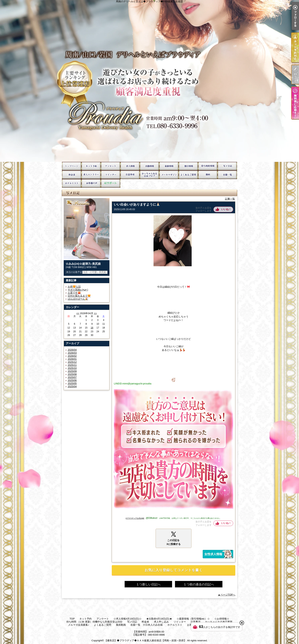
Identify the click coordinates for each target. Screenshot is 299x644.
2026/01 (72, 359)
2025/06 (72, 380)
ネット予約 (91, 166)
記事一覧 (230, 199)
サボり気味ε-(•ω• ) (78, 290)
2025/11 (72, 365)
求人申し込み (91, 175)
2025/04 (72, 386)
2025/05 (72, 383)
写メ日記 (227, 166)
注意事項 (130, 175)
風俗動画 (208, 175)
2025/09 (72, 371)
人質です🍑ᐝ (74, 293)
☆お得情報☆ (188, 166)
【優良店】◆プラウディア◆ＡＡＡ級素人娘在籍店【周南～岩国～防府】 (145, 640)
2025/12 (72, 362)
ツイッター (111, 175)
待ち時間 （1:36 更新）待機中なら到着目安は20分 (208, 166)
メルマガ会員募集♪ (169, 175)
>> (95, 313)
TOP (72, 166)
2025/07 (72, 377)
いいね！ (226, 209)
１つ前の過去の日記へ (199, 584)
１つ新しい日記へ (148, 584)
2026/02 (72, 356)
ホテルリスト (72, 183)
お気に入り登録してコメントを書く (174, 570)
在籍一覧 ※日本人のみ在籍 (227, 175)
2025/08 (72, 374)
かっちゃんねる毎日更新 (149, 175)
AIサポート (111, 183)
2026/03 (72, 353)
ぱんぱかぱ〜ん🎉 (78, 299)
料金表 (72, 175)
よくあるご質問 (188, 175)
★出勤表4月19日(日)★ (149, 166)
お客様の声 (91, 183)
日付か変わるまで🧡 (79, 296)
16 (92, 328)
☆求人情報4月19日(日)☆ (130, 166)
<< (78, 313)
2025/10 (72, 368)
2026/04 (72, 350)
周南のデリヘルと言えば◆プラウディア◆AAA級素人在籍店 (149, 81)
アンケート (111, 166)
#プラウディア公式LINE (135, 518)
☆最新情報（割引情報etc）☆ (169, 166)
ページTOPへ (228, 595)
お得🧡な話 (74, 287)
